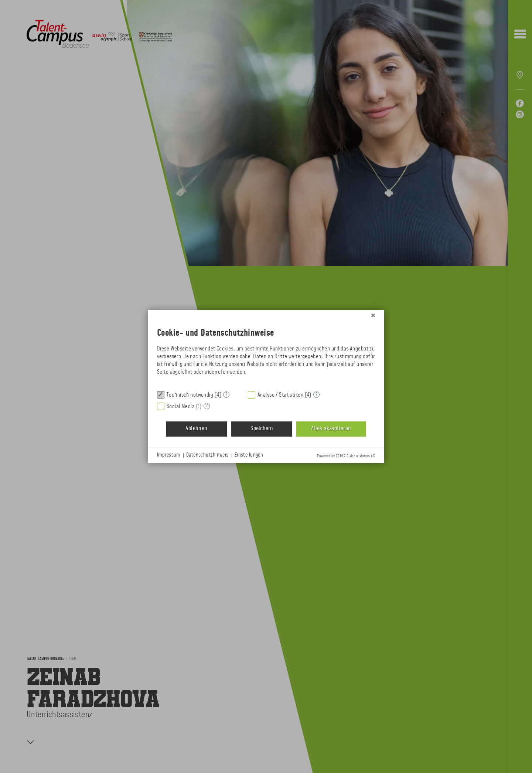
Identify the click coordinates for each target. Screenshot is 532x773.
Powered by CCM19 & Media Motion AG (346, 456)
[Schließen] (373, 316)
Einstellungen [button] (249, 455)
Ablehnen (196, 429)
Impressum (169, 455)
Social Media (181, 406)
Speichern (262, 429)
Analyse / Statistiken (280, 395)
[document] (266, 353)
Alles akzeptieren (331, 429)
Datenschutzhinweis (207, 455)
